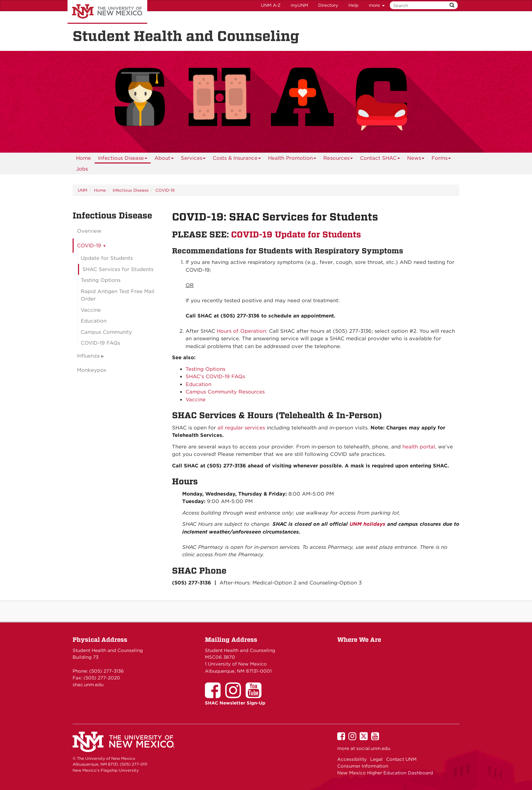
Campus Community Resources (225, 392)
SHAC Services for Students (118, 269)
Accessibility (352, 759)
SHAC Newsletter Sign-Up (235, 703)
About (164, 159)
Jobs (82, 169)
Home (83, 158)
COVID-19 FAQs (100, 343)
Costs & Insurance (237, 159)
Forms (441, 159)
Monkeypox (92, 370)
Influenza (88, 356)
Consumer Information (363, 766)
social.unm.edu (373, 748)
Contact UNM (401, 759)
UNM (82, 190)
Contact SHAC (380, 159)
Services (193, 159)
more (377, 5)
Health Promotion (292, 159)
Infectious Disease (123, 159)
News (416, 159)
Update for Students (107, 258)
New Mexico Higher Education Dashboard (385, 773)
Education (198, 384)
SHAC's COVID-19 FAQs (215, 377)
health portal (419, 447)
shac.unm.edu (88, 685)
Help (354, 5)
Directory (328, 5)
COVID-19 (165, 190)
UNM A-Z (271, 5)
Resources (338, 159)
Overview (89, 231)
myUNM (299, 5)
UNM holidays (367, 524)
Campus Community (106, 332)
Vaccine (196, 400)
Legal (376, 759)
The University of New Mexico (107, 12)
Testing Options (205, 369)
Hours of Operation (241, 331)
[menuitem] (83, 158)
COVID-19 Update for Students (296, 234)
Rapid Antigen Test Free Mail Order (118, 295)
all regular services (241, 428)
